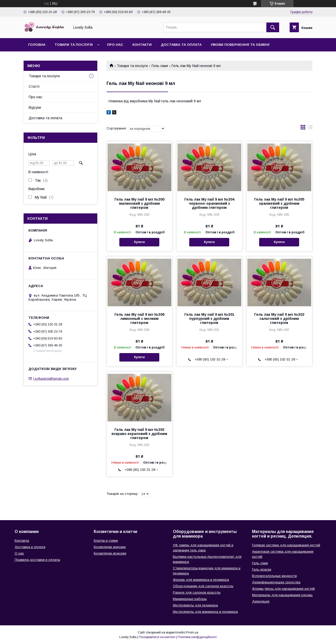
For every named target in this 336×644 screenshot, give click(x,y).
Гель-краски (262, 569)
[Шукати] (273, 27)
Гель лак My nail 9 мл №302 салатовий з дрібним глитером (279, 319)
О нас (19, 553)
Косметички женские (110, 547)
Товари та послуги (74, 45)
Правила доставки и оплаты (37, 560)
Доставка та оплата (181, 45)
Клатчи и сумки (106, 541)
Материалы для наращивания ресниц (282, 595)
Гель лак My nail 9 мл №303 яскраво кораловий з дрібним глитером (139, 434)
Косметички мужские (110, 553)
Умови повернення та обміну (240, 45)
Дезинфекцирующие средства (276, 582)
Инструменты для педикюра (195, 605)
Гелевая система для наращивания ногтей (286, 545)
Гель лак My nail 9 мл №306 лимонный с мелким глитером (139, 319)
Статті (34, 86)
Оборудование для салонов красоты (203, 586)
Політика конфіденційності (197, 637)
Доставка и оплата (30, 547)
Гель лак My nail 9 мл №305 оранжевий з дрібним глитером (279, 203)
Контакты (22, 541)
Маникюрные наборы (190, 599)
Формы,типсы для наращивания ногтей (283, 589)
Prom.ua (192, 632)
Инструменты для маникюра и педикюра (205, 612)
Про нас (115, 45)
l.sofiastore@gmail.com (51, 379)
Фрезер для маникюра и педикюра (201, 580)
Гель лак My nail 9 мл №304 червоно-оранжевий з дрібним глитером (209, 203)
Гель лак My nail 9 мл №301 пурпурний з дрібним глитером (209, 319)
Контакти (142, 45)
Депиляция (261, 601)
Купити (139, 242)
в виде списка (310, 128)
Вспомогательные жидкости (274, 576)
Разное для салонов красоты (197, 592)
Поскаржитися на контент (157, 637)
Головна (37, 45)
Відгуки (35, 107)
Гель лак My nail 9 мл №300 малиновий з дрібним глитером (139, 203)
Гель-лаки (160, 66)
